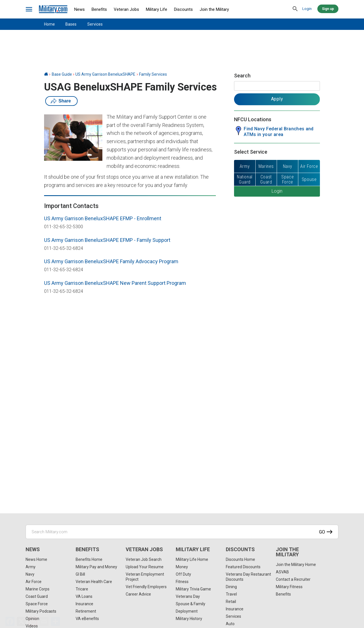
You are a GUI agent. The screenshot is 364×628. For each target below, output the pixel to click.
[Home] (46, 74)
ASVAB (282, 572)
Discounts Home (240, 559)
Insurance (84, 604)
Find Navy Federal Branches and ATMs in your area (279, 132)
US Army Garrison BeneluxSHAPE (105, 74)
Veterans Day (188, 596)
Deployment (187, 611)
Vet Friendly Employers (146, 587)
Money (182, 567)
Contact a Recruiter (293, 579)
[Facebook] (10, 621)
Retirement (86, 611)
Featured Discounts (243, 567)
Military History (189, 619)
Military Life (157, 9)
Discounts (183, 9)
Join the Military (214, 9)
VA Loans (84, 596)
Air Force (34, 582)
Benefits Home (89, 559)
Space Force (37, 604)
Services (95, 24)
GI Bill (80, 574)
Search (242, 76)
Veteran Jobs (126, 9)
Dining (231, 587)
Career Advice (138, 594)
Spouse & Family (191, 604)
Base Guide (62, 74)
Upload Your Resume (145, 567)
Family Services (153, 74)
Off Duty (183, 574)
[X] (21, 621)
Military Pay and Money (96, 567)
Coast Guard (37, 596)
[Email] (44, 621)
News (79, 9)
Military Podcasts (41, 611)
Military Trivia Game (193, 589)
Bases (71, 24)
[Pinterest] (33, 621)
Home (49, 24)
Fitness (182, 582)
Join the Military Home (296, 565)
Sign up (328, 9)
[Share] (55, 621)
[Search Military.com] (182, 532)
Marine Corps (38, 589)
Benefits (99, 9)
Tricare (82, 589)
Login (307, 9)
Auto (230, 624)
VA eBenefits (87, 619)
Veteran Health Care (94, 582)
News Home (36, 559)
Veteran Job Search (144, 559)
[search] (295, 9)
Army (31, 567)
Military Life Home (192, 559)
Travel (231, 594)
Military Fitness (289, 587)
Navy (30, 574)
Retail (231, 602)
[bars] (29, 9)
